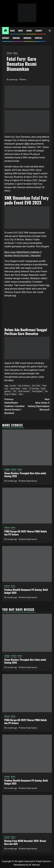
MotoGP (6, 38)
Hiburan (27, 38)
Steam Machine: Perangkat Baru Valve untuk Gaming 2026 (25, 475)
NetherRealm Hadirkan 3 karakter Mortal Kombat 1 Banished (16, 406)
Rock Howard (24, 391)
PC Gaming (34, 389)
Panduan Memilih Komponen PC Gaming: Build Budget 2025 (26, 591)
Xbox (21, 394)
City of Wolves (24, 386)
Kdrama (16, 38)
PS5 (15, 391)
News (21, 31)
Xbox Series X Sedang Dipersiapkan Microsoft (38, 404)
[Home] (5, 31)
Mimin (24, 80)
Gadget (39, 31)
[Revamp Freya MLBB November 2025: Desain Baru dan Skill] (27, 814)
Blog (12, 31)
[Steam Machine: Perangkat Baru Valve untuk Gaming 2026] (27, 447)
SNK (27, 144)
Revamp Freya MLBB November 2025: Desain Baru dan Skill (25, 842)
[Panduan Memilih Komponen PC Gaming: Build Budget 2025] (27, 564)
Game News (15, 389)
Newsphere (19, 865)
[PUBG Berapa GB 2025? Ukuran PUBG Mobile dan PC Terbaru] (27, 506)
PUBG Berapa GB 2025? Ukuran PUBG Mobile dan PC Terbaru (26, 533)
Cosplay (38, 38)
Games (29, 31)
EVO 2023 (36, 386)
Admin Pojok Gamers (29, 481)
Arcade (13, 386)
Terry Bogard (37, 391)
